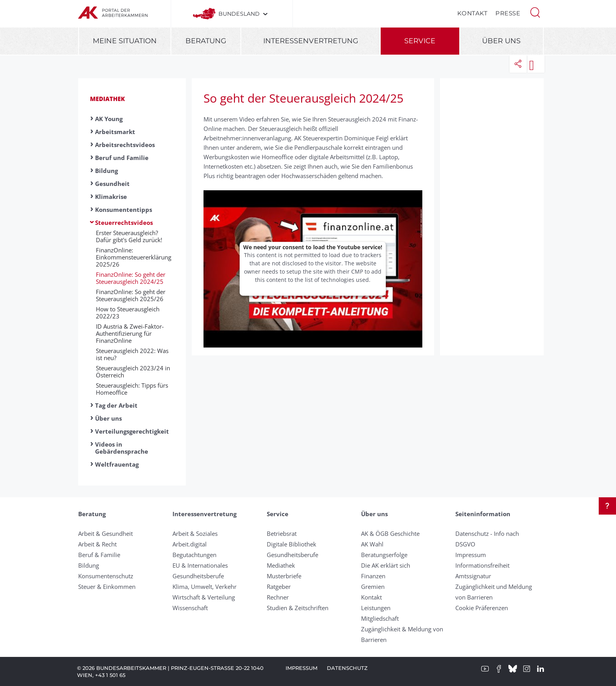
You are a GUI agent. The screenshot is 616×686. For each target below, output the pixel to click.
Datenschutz (347, 668)
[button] (535, 12)
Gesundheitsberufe (198, 576)
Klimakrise (111, 197)
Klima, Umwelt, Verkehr (204, 587)
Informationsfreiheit (482, 565)
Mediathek (107, 99)
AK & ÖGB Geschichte (390, 533)
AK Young (109, 119)
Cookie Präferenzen (482, 608)
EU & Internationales (200, 565)
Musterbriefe (284, 576)
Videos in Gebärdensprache (122, 448)
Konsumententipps (124, 210)
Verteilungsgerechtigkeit (132, 431)
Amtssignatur (473, 576)
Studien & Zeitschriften (298, 608)
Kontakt (473, 13)
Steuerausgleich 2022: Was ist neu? (132, 354)
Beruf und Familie (122, 158)
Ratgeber (279, 587)
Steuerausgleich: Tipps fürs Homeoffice (132, 389)
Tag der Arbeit (116, 405)
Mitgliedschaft (380, 618)
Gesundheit (112, 184)
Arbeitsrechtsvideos (125, 145)
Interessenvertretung (311, 41)
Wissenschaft (190, 608)
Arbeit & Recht (97, 544)
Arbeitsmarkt (115, 132)
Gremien (373, 587)
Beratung (206, 41)
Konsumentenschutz (106, 576)
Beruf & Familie (99, 555)
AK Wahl (372, 544)
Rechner (278, 597)
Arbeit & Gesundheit (105, 533)
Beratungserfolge (384, 555)
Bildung (106, 171)
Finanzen (373, 576)
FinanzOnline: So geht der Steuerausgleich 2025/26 (131, 295)
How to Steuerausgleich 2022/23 (128, 313)
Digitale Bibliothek (291, 544)
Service (420, 41)
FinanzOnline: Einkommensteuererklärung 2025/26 (134, 257)
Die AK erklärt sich (386, 565)
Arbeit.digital (190, 544)
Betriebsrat (282, 533)
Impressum (471, 555)
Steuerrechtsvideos (124, 223)
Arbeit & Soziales (195, 533)
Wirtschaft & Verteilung (204, 597)
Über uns (501, 41)
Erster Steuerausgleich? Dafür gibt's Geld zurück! (129, 236)
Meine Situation (125, 41)
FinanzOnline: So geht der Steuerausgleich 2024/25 (131, 278)
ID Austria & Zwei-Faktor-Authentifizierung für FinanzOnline (130, 333)
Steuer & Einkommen (107, 587)
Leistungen (376, 608)
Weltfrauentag (117, 464)
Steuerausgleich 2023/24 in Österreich (133, 372)
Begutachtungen (194, 555)
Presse (508, 13)
